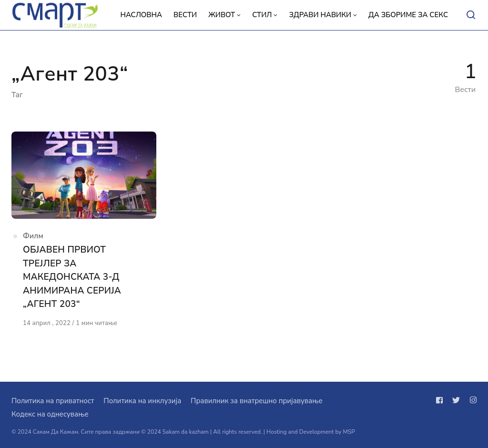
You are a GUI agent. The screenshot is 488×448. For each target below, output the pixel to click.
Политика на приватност (53, 401)
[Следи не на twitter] (456, 400)
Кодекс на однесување (50, 414)
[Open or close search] (471, 15)
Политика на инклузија (142, 401)
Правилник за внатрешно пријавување (256, 401)
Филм (33, 236)
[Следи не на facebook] (441, 400)
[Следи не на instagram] (471, 400)
